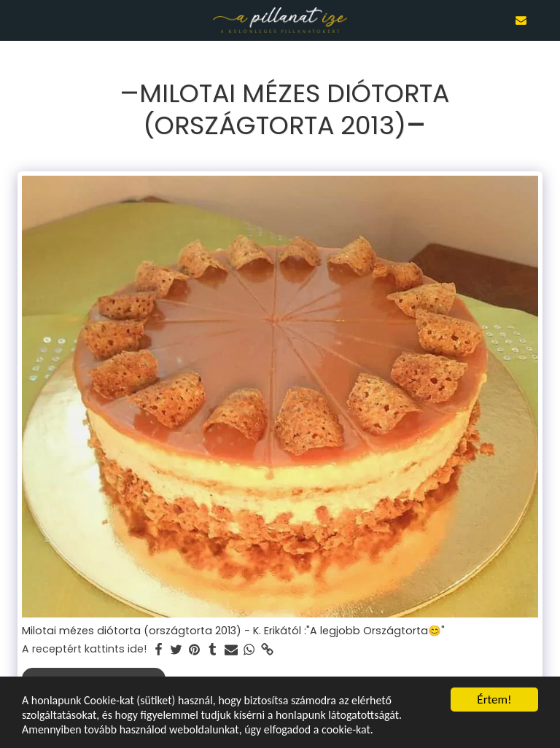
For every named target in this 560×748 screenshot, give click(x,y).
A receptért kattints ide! (84, 650)
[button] (16, 20)
